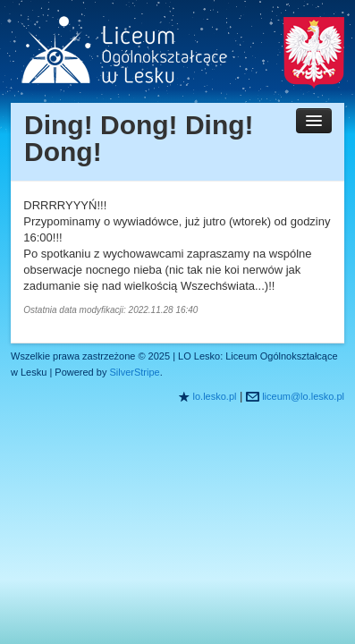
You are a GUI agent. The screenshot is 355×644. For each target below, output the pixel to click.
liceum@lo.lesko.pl (303, 396)
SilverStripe (134, 372)
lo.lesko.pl (215, 396)
